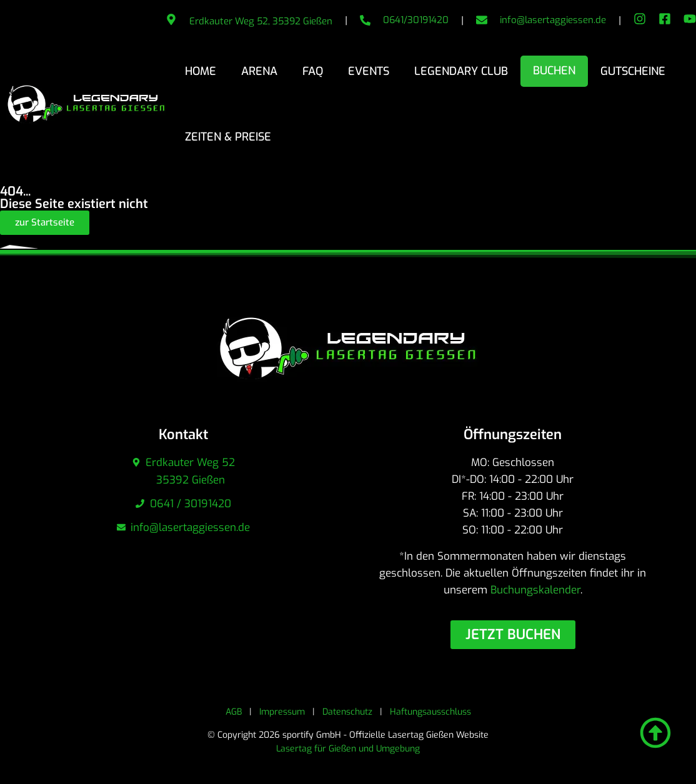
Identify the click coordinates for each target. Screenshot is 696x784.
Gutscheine (633, 71)
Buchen (554, 71)
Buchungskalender (535, 590)
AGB (234, 712)
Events (369, 71)
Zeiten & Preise (228, 137)
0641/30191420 (416, 20)
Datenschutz (347, 712)
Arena (259, 71)
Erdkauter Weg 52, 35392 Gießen (261, 21)
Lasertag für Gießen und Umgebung (348, 749)
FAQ (313, 71)
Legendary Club (461, 71)
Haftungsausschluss (430, 712)
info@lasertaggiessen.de (553, 20)
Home (201, 71)
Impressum (282, 712)
